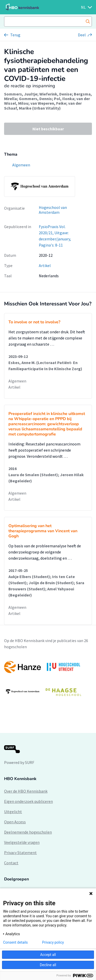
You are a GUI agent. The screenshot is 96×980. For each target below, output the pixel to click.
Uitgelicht (13, 812)
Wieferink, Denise (56, 94)
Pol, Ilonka (64, 99)
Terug (15, 35)
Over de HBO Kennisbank (26, 791)
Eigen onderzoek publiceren (28, 801)
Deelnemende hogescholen (28, 832)
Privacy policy (53, 942)
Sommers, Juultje (21, 94)
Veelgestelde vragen (22, 842)
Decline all (48, 965)
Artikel (45, 265)
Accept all (48, 955)
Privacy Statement (20, 853)
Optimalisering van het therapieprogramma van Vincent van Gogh (43, 531)
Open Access (15, 822)
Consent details (15, 942)
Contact (11, 863)
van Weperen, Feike (48, 103)
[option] (48, 679)
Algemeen (17, 381)
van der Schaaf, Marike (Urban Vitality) (43, 105)
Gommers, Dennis (35, 99)
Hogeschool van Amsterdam (53, 210)
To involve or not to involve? (34, 322)
